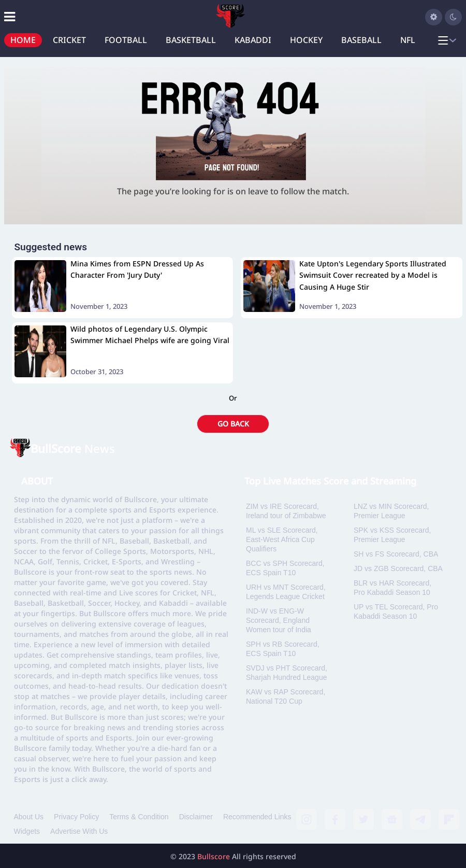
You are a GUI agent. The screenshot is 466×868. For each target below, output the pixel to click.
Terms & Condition (139, 817)
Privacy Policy (76, 817)
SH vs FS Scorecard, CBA (396, 554)
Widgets (27, 831)
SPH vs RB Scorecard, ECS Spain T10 (283, 649)
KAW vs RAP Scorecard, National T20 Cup (286, 696)
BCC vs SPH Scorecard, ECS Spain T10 (285, 568)
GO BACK (233, 424)
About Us (29, 817)
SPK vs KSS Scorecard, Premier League (392, 535)
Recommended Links (257, 817)
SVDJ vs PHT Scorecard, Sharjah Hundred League (287, 673)
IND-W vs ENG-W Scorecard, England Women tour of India (279, 620)
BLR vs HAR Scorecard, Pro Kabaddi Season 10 (392, 588)
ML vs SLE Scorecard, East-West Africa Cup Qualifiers (282, 539)
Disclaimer (196, 817)
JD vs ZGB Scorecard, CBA (398, 568)
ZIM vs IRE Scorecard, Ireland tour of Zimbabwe (286, 511)
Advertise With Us (79, 831)
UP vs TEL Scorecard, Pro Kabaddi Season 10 (396, 611)
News (73, 448)
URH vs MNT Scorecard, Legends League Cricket (286, 592)
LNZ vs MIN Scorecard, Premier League (391, 511)
